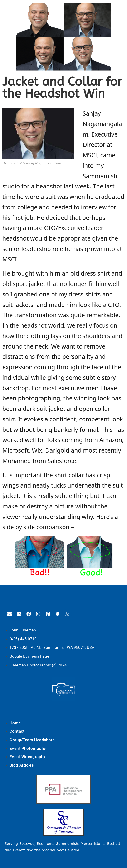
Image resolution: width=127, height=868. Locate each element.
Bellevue (27, 844)
